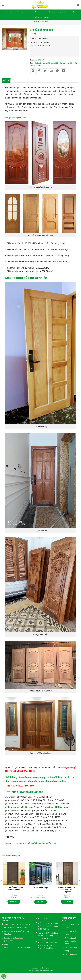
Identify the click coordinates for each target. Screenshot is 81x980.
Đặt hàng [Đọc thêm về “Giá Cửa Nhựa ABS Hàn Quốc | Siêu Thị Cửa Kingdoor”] (67, 902)
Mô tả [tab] (6, 81)
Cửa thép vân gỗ (40, 12)
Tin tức (31, 17)
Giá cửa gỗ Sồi (53, 63)
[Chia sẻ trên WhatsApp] (33, 71)
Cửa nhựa (26, 12)
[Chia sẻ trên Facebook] (39, 71)
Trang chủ (36, 21)
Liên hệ (51, 17)
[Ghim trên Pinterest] (57, 71)
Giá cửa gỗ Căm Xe (40, 63)
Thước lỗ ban (41, 17)
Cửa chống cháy (56, 12)
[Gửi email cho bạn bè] (51, 71)
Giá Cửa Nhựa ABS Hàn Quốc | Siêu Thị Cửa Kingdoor (67, 890)
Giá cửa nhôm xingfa (40, 888)
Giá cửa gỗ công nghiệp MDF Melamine (14, 888)
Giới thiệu (8, 12)
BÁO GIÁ (41, 60)
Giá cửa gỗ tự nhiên (67, 63)
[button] (3, 5)
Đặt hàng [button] (14, 902)
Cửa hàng (45, 21)
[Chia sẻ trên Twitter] (45, 71)
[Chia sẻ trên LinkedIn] (64, 71)
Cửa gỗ (17, 12)
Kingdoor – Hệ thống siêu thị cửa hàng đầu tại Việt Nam (31, 843)
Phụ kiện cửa (70, 12)
